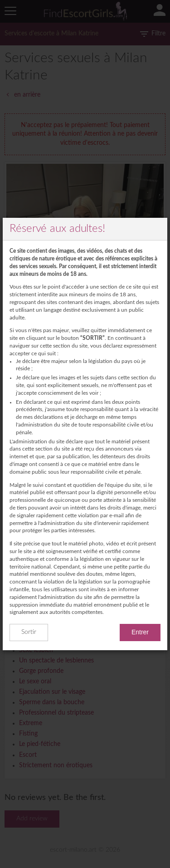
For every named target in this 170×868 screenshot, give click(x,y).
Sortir (29, 632)
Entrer (140, 632)
